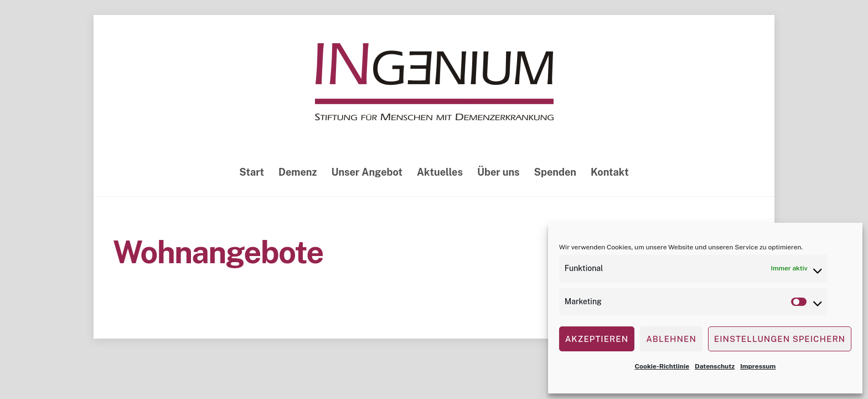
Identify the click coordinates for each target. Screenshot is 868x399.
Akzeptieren (597, 339)
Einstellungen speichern (780, 339)
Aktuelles (440, 172)
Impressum (758, 366)
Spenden (555, 172)
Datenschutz (715, 366)
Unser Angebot (367, 172)
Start (252, 172)
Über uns (498, 172)
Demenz (298, 172)
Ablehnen (671, 339)
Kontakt (610, 172)
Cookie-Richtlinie (662, 366)
